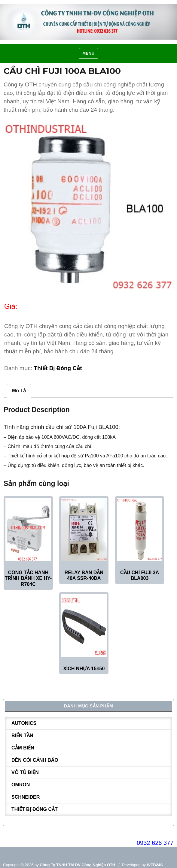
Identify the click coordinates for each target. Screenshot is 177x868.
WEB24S (155, 865)
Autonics (24, 723)
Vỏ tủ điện (25, 772)
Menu (88, 53)
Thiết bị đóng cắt (58, 368)
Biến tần (22, 735)
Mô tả (19, 391)
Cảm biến (23, 748)
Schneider (26, 797)
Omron (21, 785)
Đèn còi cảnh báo (35, 760)
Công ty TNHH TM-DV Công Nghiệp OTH (77, 865)
